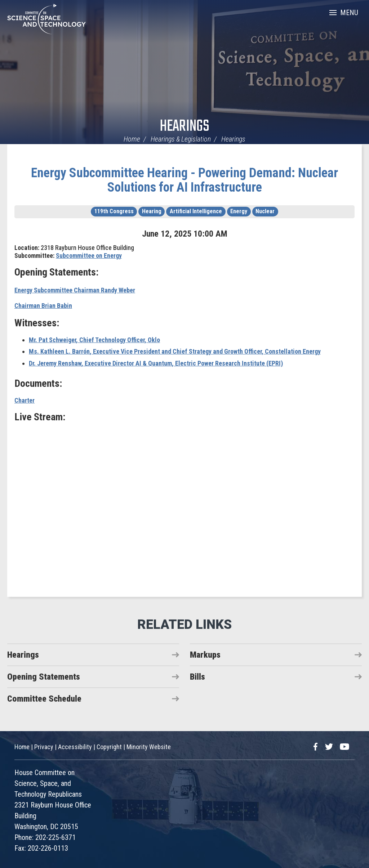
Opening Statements (44, 677)
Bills (197, 677)
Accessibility (75, 747)
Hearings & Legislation (181, 139)
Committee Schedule (44, 699)
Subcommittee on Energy (89, 256)
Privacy (44, 747)
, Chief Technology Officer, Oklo (94, 340)
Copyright (109, 747)
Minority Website (149, 747)
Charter (25, 400)
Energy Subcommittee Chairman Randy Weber (75, 290)
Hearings (184, 127)
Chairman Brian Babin (43, 306)
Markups (205, 655)
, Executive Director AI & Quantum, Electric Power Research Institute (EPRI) (156, 363)
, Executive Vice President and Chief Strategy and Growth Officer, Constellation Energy (175, 351)
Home (132, 139)
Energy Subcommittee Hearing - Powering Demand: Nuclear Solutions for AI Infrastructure (184, 180)
